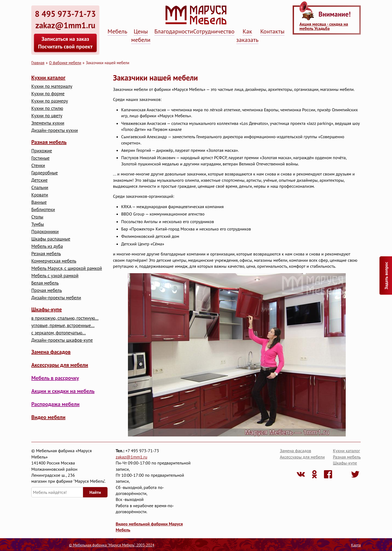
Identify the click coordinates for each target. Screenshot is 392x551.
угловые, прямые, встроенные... (63, 326)
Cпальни (40, 188)
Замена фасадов (51, 352)
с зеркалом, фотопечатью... (59, 333)
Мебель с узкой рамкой (55, 276)
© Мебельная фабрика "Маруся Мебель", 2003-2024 (112, 545)
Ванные (39, 202)
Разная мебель (49, 142)
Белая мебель (45, 283)
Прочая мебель (47, 290)
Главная (38, 63)
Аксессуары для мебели (60, 365)
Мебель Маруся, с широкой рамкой (67, 268)
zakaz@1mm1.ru (131, 457)
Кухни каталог (48, 78)
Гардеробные (45, 173)
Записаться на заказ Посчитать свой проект (65, 43)
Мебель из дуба (47, 246)
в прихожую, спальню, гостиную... (65, 318)
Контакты (272, 31)
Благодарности (174, 31)
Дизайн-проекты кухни (55, 130)
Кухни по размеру (50, 101)
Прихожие (42, 151)
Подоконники (45, 232)
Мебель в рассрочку (55, 378)
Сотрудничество (214, 31)
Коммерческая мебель (54, 261)
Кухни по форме (48, 94)
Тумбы (38, 224)
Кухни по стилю (47, 108)
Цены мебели (141, 36)
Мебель (117, 31)
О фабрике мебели (65, 63)
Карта (356, 545)
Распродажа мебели (55, 404)
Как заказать (247, 36)
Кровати (40, 195)
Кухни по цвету (47, 116)
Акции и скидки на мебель (63, 391)
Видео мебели (48, 417)
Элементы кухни (48, 123)
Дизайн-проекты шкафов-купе (62, 340)
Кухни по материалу (52, 86)
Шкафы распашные (51, 239)
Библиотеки (43, 210)
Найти (95, 492)
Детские (39, 180)
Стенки (38, 166)
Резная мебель (46, 254)
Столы (37, 217)
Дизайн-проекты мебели (56, 298)
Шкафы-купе (47, 309)
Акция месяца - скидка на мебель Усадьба (324, 26)
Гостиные (40, 158)
